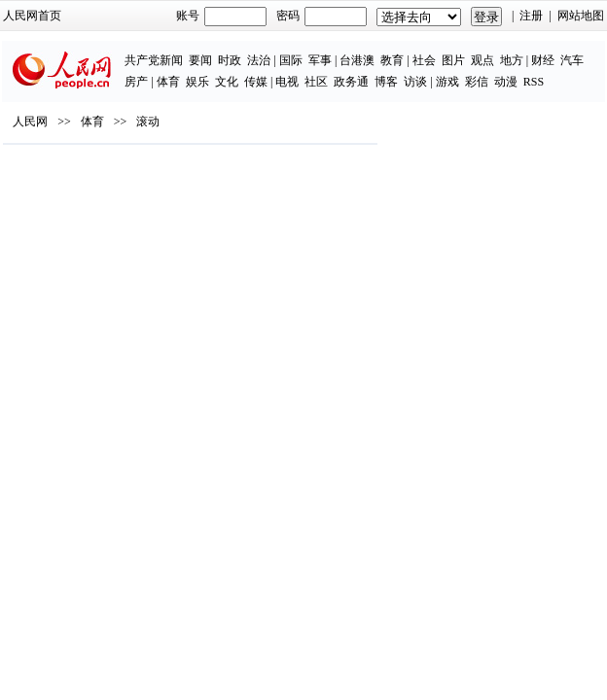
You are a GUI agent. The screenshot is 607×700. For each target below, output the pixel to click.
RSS (534, 82)
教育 (392, 60)
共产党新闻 (154, 60)
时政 (230, 60)
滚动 (148, 122)
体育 (168, 82)
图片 (453, 60)
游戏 (447, 82)
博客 (386, 82)
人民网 (30, 122)
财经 (543, 60)
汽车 (572, 60)
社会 (424, 60)
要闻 (200, 60)
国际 (291, 60)
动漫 (506, 82)
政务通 (351, 82)
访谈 (415, 82)
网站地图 (581, 16)
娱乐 (197, 82)
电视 (287, 82)
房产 (136, 82)
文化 (227, 82)
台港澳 (357, 60)
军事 (320, 60)
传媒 (256, 82)
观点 (482, 60)
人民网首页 (32, 16)
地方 (512, 60)
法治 (259, 60)
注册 (531, 16)
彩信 (477, 82)
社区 (316, 82)
